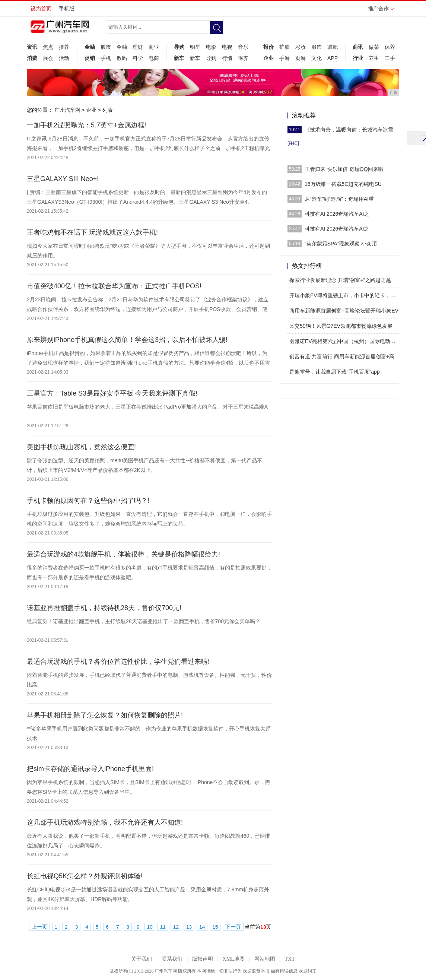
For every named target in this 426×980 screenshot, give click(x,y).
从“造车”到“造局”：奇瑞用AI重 (339, 199)
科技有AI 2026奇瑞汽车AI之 (337, 214)
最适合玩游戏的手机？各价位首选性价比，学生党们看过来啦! (118, 662)
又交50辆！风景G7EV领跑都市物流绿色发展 (341, 326)
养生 (374, 58)
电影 (211, 47)
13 (189, 927)
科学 (138, 58)
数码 (122, 58)
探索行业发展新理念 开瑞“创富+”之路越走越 (340, 280)
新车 (179, 58)
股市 (106, 47)
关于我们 (142, 959)
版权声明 (203, 959)
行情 (227, 58)
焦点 (48, 47)
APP (333, 58)
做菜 (374, 47)
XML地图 (234, 959)
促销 (90, 58)
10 (150, 927)
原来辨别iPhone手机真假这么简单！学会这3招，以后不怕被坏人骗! (127, 340)
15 (215, 927)
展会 (48, 58)
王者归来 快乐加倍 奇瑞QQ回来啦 (344, 169)
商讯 (358, 47)
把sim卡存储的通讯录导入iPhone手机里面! (90, 769)
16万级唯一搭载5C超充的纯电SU (343, 184)
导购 (179, 47)
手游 (284, 58)
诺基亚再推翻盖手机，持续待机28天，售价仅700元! (104, 608)
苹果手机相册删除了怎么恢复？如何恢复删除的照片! (105, 715)
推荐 (64, 47)
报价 (268, 47)
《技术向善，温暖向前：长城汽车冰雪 (349, 130)
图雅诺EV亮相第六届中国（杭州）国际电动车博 (345, 341)
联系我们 (172, 959)
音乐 (243, 47)
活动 (64, 58)
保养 (243, 58)
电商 (154, 58)
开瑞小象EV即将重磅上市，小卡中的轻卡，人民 (345, 295)
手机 (106, 58)
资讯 (32, 47)
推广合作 (381, 11)
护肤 (284, 47)
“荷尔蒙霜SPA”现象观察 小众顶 (341, 244)
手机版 (67, 9)
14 (202, 927)
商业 (154, 47)
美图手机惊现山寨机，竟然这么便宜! (81, 447)
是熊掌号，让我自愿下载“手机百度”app (335, 372)
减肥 (333, 47)
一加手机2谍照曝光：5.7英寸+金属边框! (87, 125)
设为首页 (41, 9)
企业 (268, 58)
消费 (32, 58)
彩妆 (301, 47)
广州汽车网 (67, 110)
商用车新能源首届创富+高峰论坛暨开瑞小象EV (344, 311)
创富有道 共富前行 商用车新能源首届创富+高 (342, 356)
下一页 (233, 927)
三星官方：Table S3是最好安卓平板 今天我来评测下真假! (112, 393)
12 (176, 927)
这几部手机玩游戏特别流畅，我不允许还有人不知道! (105, 822)
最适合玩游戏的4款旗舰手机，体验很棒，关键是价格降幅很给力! (123, 554)
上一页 (39, 927)
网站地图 (265, 959)
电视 (227, 47)
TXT (290, 959)
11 (163, 927)
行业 (358, 58)
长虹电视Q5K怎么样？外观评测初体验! (85, 876)
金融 (90, 47)
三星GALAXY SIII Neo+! (63, 179)
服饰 (317, 47)
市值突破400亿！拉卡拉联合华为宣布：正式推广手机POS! (114, 286)
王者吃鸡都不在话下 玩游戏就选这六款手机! (92, 232)
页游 (301, 58)
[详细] (293, 143)
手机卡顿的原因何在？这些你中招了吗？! (88, 501)
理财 (138, 47)
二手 (390, 58)
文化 (317, 58)
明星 (195, 47)
